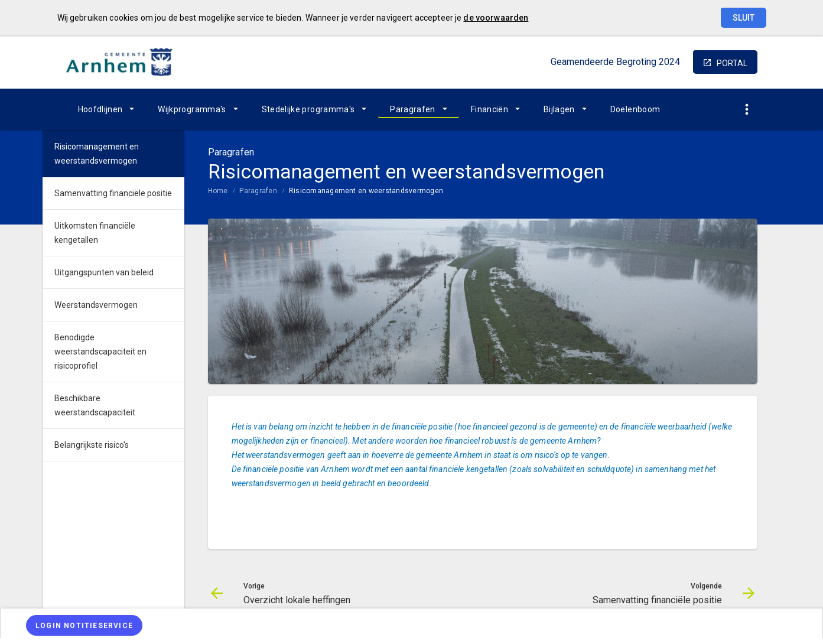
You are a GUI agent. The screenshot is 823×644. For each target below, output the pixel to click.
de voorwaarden (496, 18)
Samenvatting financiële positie (113, 193)
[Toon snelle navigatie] (747, 110)
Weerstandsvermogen (96, 305)
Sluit (744, 18)
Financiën (489, 109)
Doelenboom (635, 109)
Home (218, 191)
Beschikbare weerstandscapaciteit (95, 405)
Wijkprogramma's (192, 109)
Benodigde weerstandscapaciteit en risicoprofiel (100, 352)
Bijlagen (559, 109)
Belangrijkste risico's (92, 445)
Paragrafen (413, 109)
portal (732, 63)
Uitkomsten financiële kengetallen (95, 233)
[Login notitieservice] (84, 625)
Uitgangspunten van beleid (104, 272)
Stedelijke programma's (308, 109)
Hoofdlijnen (100, 109)
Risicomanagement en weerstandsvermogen (366, 191)
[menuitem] (106, 109)
